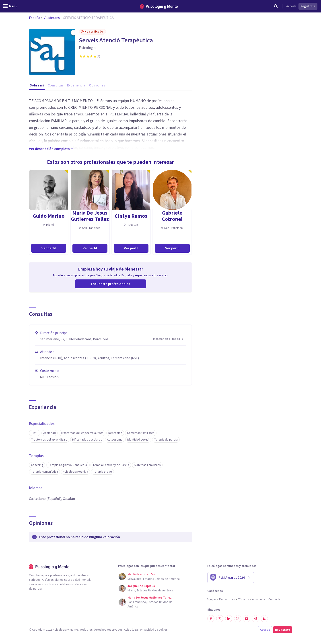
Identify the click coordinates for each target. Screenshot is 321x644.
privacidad (147, 630)
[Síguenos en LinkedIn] (229, 619)
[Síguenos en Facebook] (211, 619)
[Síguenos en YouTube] (247, 619)
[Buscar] (276, 6)
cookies (162, 630)
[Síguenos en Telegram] (255, 619)
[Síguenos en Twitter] (220, 619)
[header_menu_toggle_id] (10, 6)
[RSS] (264, 619)
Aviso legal (131, 630)
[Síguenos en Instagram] (238, 619)
